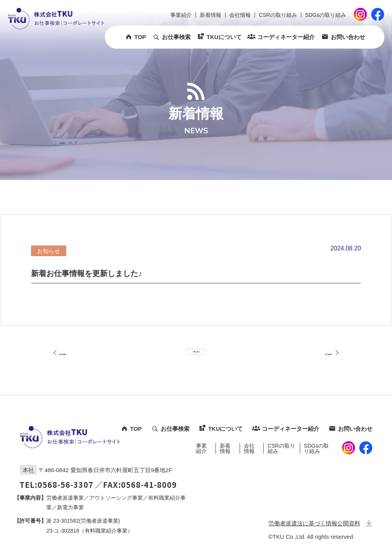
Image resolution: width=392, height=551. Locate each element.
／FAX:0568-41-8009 (136, 485)
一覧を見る (196, 360)
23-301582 (66, 521)
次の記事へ (317, 360)
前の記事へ (75, 360)
